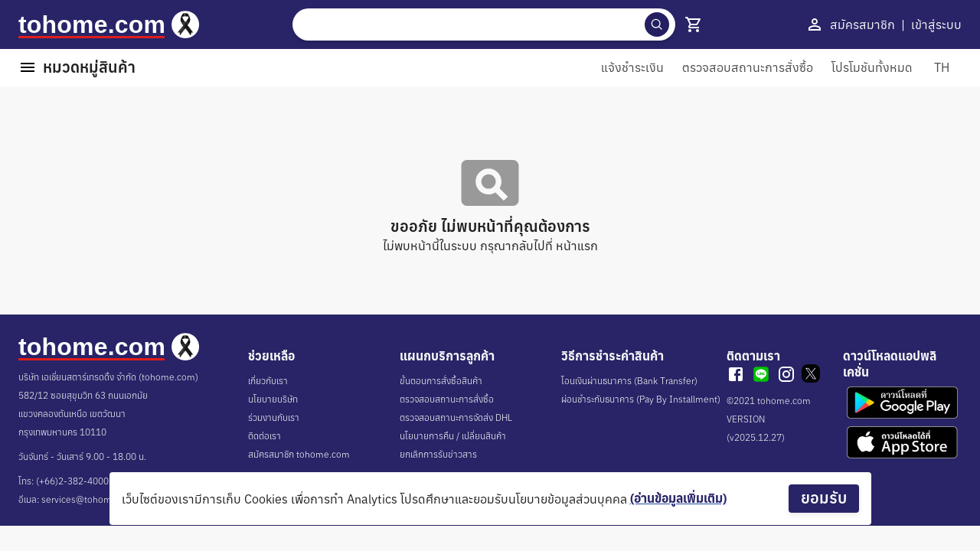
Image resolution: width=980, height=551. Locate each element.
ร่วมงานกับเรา (274, 417)
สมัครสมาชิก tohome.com (299, 454)
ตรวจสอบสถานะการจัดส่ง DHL (456, 417)
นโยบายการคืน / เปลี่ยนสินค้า (453, 436)
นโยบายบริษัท (273, 399)
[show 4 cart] (694, 24)
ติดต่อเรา (265, 436)
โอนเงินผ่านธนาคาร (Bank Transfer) (629, 381)
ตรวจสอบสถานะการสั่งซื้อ (447, 399)
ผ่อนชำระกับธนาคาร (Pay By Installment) (641, 399)
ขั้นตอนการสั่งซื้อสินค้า (441, 381)
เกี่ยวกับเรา (268, 381)
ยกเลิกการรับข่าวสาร (438, 454)
